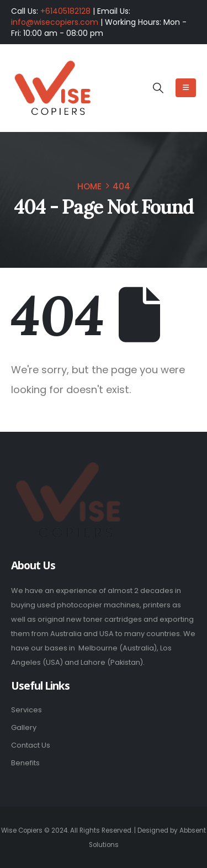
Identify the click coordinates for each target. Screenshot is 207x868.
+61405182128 (65, 11)
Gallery (24, 727)
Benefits (25, 763)
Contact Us (31, 745)
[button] (158, 88)
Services (26, 710)
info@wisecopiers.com (55, 22)
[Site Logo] (52, 88)
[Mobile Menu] (186, 88)
